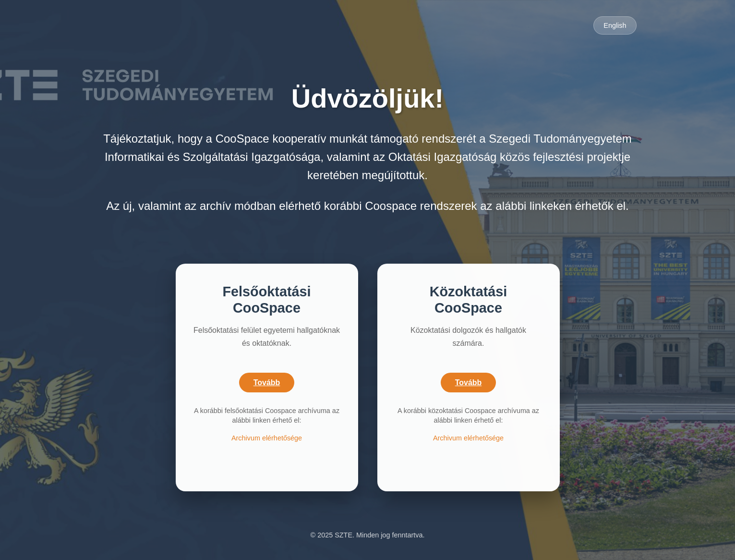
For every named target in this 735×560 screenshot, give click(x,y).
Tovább (267, 383)
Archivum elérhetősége (267, 438)
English (615, 25)
